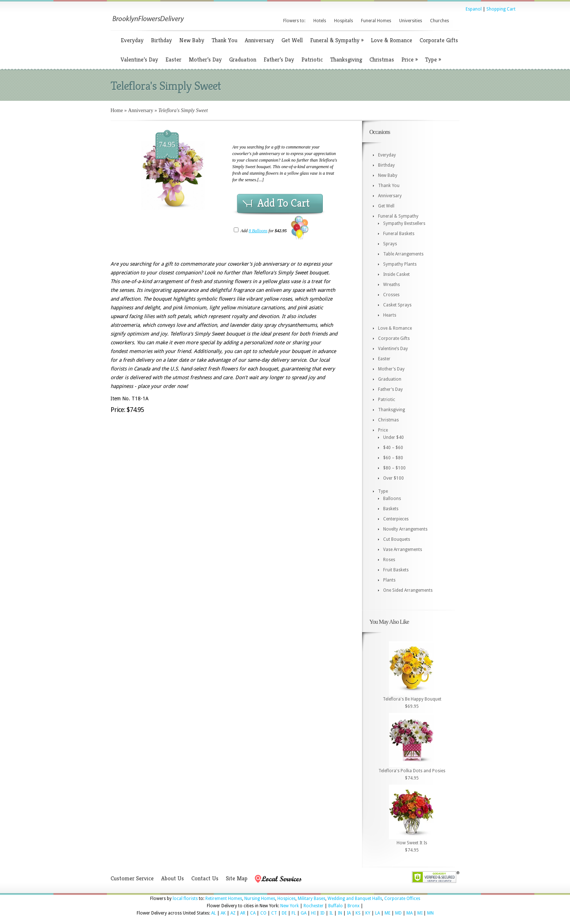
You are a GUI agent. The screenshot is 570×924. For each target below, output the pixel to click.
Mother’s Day (205, 60)
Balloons (392, 499)
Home (117, 110)
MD (398, 913)
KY (368, 913)
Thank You (224, 40)
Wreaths (392, 285)
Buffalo (336, 906)
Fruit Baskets (396, 570)
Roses (389, 560)
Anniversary (259, 40)
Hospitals (344, 21)
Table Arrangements (403, 254)
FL (294, 913)
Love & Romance (392, 40)
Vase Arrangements (403, 550)
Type (433, 60)
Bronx (354, 906)
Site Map (237, 878)
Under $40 (394, 437)
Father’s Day (279, 60)
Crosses (391, 295)
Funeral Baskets (399, 234)
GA (304, 913)
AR (243, 913)
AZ (233, 913)
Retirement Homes (224, 899)
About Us (172, 878)
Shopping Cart (501, 9)
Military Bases (312, 899)
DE (284, 913)
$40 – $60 (393, 448)
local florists (185, 899)
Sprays (390, 244)
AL (214, 913)
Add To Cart (284, 203)
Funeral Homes (376, 21)
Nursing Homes (260, 899)
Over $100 (394, 478)
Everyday (132, 40)
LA (378, 913)
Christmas (382, 60)
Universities (411, 21)
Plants (389, 580)
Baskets (391, 509)
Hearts (390, 315)
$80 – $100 (394, 468)
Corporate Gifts (439, 40)
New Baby (192, 40)
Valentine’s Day (139, 60)
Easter (173, 60)
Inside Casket (396, 274)
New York (290, 906)
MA (410, 913)
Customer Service (132, 878)
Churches (439, 21)
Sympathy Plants (400, 264)
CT (274, 913)
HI (313, 913)
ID (322, 913)
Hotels (320, 21)
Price (410, 60)
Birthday (161, 40)
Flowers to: (294, 21)
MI (420, 913)
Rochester (314, 906)
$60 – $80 (393, 458)
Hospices (286, 899)
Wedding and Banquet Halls (355, 899)
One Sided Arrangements (408, 590)
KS (358, 913)
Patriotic (312, 60)
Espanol (474, 9)
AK (223, 913)
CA (253, 913)
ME (388, 913)
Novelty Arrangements (405, 529)
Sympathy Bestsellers (404, 223)
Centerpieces (396, 519)
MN (430, 913)
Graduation (243, 60)
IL (331, 913)
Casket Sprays (397, 305)
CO (263, 913)
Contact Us (205, 878)
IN (340, 913)
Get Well (292, 40)
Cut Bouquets (397, 539)
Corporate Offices (402, 899)
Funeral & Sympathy (337, 40)
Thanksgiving (346, 60)
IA (349, 913)
